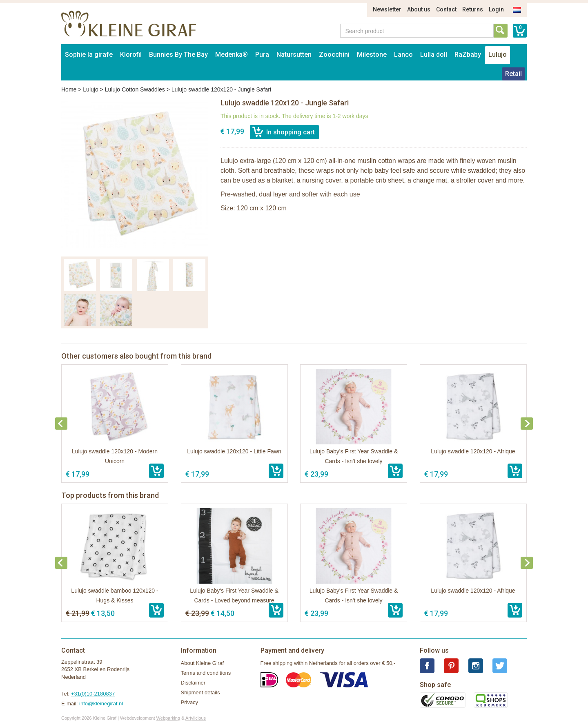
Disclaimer (193, 683)
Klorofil (131, 55)
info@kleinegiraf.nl (101, 704)
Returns (473, 9)
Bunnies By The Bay (178, 55)
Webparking (168, 718)
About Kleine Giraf (203, 663)
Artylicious (196, 718)
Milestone (372, 55)
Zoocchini (334, 55)
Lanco (403, 55)
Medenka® (232, 55)
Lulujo (498, 55)
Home (69, 89)
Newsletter (387, 9)
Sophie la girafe (89, 55)
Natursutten (294, 55)
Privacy (190, 702)
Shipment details (200, 692)
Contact (446, 9)
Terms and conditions (206, 673)
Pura (262, 55)
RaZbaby (468, 55)
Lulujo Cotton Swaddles (135, 89)
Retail (513, 74)
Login (496, 9)
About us (419, 9)
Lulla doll (434, 55)
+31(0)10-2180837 (93, 694)
